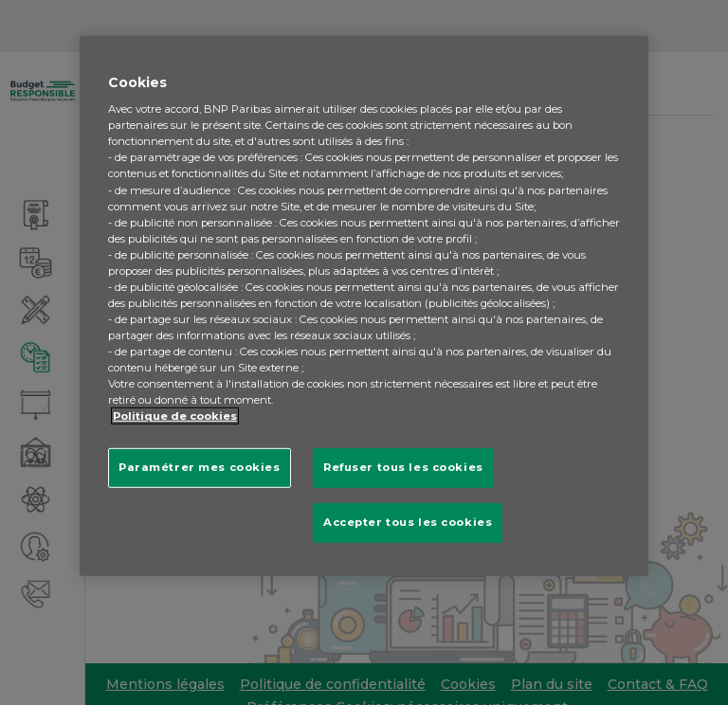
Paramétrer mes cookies (200, 467)
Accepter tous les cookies (408, 522)
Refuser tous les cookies (403, 467)
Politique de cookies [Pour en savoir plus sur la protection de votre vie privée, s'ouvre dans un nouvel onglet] (175, 416)
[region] (364, 306)
